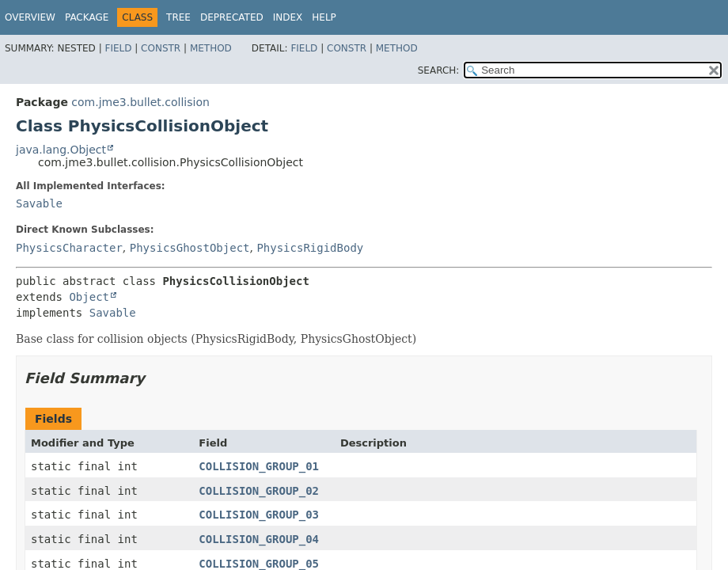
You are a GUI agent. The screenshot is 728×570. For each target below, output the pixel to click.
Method (211, 48)
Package (87, 17)
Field (118, 48)
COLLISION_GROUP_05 (259, 564)
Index (288, 17)
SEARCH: (439, 70)
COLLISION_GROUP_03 (259, 515)
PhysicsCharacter (69, 248)
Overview (30, 17)
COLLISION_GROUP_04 (259, 539)
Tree (178, 17)
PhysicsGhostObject (190, 248)
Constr (161, 48)
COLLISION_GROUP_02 (259, 491)
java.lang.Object (61, 150)
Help (324, 17)
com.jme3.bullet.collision (140, 102)
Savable (39, 203)
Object (89, 297)
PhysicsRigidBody (310, 248)
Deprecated (232, 17)
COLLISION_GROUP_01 (259, 466)
